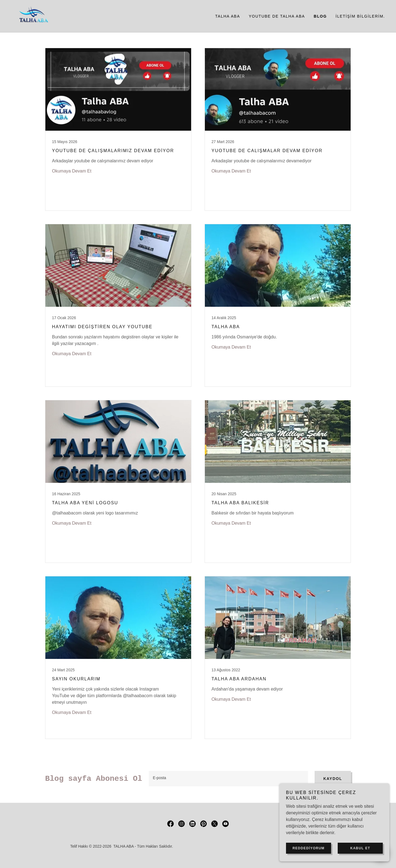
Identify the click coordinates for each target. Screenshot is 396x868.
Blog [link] (320, 16)
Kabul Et (360, 848)
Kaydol (333, 779)
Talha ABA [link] (228, 16)
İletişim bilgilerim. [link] (360, 16)
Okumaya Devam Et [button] (72, 171)
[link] (33, 16)
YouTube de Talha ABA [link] (277, 16)
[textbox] (228, 779)
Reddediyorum (309, 848)
